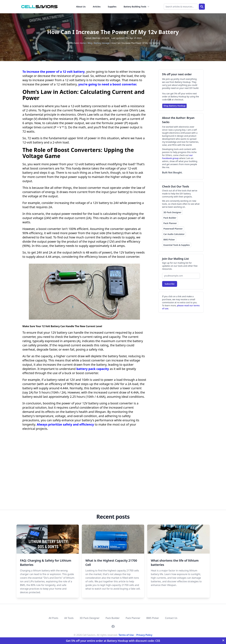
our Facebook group (177, 157)
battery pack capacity (93, 369)
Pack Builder (170, 218)
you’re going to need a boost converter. (108, 84)
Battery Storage (102, 43)
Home (83, 43)
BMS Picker (169, 240)
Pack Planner (170, 223)
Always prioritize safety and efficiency (65, 424)
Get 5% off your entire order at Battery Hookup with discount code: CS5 (113, 641)
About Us (81, 7)
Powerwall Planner (173, 229)
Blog (90, 43)
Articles (97, 7)
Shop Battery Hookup (175, 106)
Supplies (112, 7)
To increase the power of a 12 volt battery (54, 72)
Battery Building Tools (137, 7)
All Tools (69, 618)
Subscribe (170, 284)
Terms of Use (126, 635)
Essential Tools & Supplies (177, 245)
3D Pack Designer (172, 212)
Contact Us (171, 618)
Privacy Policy (144, 635)
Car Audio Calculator (174, 234)
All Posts (54, 618)
